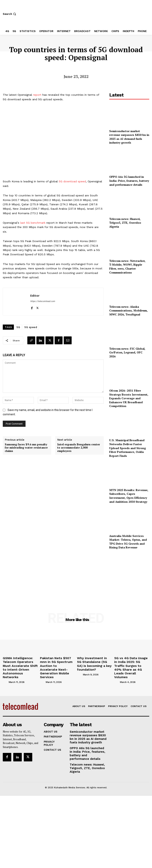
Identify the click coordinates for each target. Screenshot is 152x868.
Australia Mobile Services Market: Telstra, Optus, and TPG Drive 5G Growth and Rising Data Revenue (128, 542)
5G (18, 327)
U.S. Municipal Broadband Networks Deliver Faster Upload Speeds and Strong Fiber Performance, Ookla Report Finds (128, 448)
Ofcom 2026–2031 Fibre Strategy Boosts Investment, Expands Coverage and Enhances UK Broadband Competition (129, 398)
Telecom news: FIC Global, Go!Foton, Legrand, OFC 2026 (127, 352)
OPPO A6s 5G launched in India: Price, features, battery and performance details (129, 181)
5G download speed (72, 181)
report (37, 95)
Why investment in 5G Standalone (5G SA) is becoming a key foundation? (91, 662)
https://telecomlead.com (43, 301)
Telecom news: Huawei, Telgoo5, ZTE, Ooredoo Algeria (125, 223)
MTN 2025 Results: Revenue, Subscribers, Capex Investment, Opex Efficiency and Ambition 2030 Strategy (129, 496)
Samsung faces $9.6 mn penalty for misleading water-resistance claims (26, 448)
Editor (35, 295)
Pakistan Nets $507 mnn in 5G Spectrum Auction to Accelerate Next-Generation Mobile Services (57, 664)
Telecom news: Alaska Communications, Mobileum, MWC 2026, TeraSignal (128, 310)
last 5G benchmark (33, 223)
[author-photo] (5, 675)
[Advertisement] (129, 576)
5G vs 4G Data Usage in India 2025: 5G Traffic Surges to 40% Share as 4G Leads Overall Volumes (131, 662)
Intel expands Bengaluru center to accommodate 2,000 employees (79, 448)
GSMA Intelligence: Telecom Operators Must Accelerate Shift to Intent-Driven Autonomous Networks (20, 664)
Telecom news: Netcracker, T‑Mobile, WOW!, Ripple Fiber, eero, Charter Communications (127, 267)
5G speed (31, 327)
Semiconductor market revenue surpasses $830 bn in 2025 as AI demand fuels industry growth (129, 137)
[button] (10, 14)
